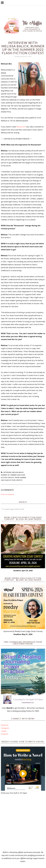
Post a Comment (7, 494)
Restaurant (21, 127)
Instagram (5, 728)
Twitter (4, 731)
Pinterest (5, 734)
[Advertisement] (23, 823)
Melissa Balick (18, 472)
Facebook (5, 725)
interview (7, 472)
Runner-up (5, 475)
